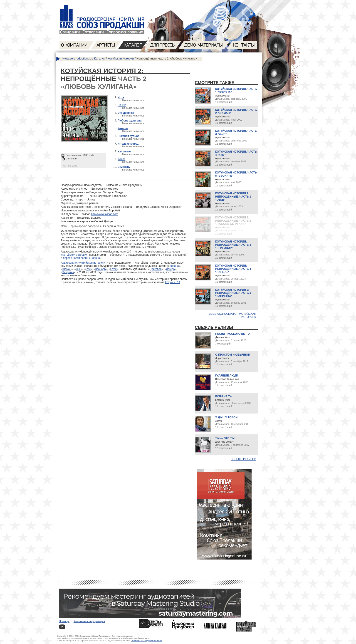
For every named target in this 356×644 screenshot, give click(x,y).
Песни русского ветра (233, 334)
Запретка (68, 272)
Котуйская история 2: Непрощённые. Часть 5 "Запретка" (233, 293)
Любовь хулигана (130, 121)
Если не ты (224, 396)
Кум (88, 269)
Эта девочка (126, 113)
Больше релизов (243, 459)
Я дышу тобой (226, 417)
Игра (121, 97)
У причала (125, 151)
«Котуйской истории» (74, 255)
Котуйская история (121, 58)
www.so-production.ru (77, 58)
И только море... (129, 144)
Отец (113, 269)
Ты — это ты (225, 438)
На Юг (122, 105)
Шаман (67, 269)
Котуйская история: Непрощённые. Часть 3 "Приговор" (233, 245)
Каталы (123, 128)
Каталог (99, 58)
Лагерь (170, 269)
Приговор (156, 269)
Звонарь (100, 269)
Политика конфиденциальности (146, 641)
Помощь (64, 621)
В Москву (124, 167)
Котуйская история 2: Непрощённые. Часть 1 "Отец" (233, 197)
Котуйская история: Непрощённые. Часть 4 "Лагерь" (233, 269)
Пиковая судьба (129, 136)
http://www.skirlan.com (105, 214)
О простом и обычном (233, 355)
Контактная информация (89, 621)
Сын (79, 269)
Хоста (121, 159)
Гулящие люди (227, 376)
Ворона (174, 266)
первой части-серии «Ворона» (82, 258)
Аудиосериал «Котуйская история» (83, 263)
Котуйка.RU (172, 282)
